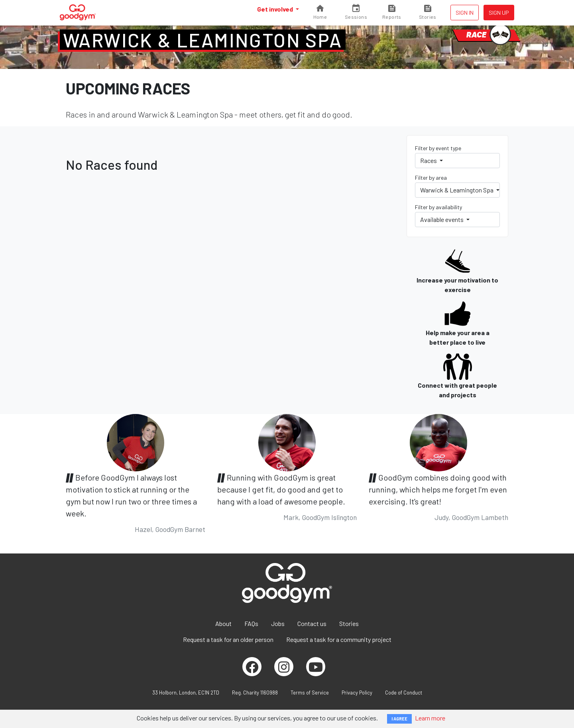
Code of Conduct (404, 693)
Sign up (499, 13)
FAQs (251, 623)
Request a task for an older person (228, 639)
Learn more (430, 718)
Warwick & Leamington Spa (203, 40)
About (223, 623)
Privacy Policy (357, 693)
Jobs (278, 623)
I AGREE (399, 719)
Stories (349, 623)
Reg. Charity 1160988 (255, 693)
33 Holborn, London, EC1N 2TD (186, 693)
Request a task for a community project (339, 639)
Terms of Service (310, 693)
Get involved (276, 9)
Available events (442, 219)
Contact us (312, 623)
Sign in (465, 13)
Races (429, 160)
